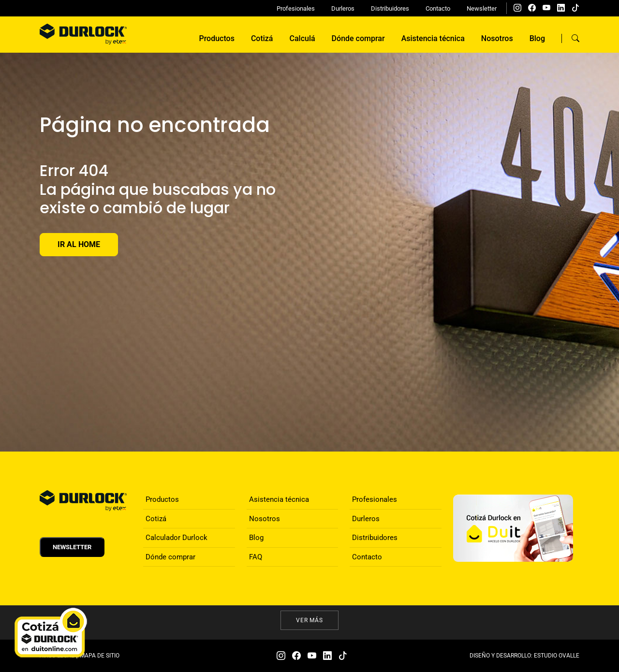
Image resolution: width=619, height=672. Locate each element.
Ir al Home (79, 244)
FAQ (256, 557)
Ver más (310, 620)
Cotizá (262, 38)
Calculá (302, 38)
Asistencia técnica (433, 38)
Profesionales (296, 8)
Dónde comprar (358, 38)
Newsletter (482, 8)
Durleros (343, 8)
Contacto (438, 8)
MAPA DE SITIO (100, 656)
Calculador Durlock (177, 538)
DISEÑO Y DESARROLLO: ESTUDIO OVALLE (524, 656)
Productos (216, 38)
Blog (537, 38)
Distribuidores (390, 8)
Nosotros (497, 38)
